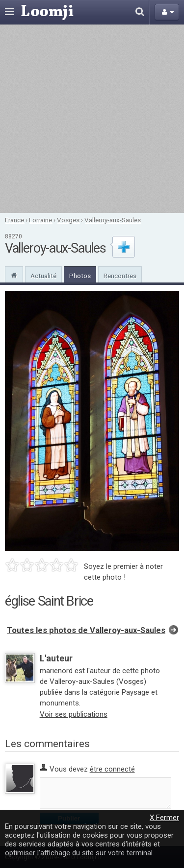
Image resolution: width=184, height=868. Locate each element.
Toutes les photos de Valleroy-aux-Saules (86, 630)
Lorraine (40, 220)
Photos (80, 276)
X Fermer (164, 818)
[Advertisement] (92, 119)
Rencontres (120, 276)
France (14, 220)
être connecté (112, 769)
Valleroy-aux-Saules (113, 220)
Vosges (68, 220)
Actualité (43, 276)
